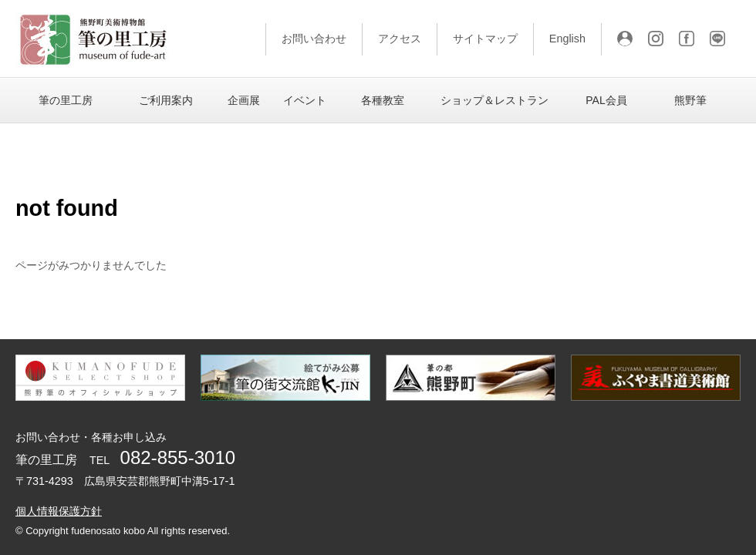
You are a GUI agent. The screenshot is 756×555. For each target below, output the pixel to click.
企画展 (244, 100)
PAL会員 (606, 100)
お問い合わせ (314, 39)
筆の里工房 (66, 100)
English (567, 39)
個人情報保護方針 (59, 511)
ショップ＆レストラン (494, 100)
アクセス (400, 39)
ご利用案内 (166, 100)
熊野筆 (690, 100)
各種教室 (383, 100)
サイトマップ (485, 39)
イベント (305, 100)
